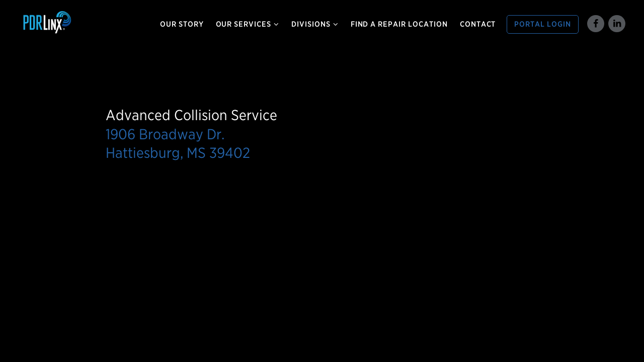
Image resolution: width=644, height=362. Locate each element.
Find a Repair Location (399, 24)
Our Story (182, 24)
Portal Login (543, 24)
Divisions (315, 24)
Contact (478, 24)
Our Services (248, 24)
